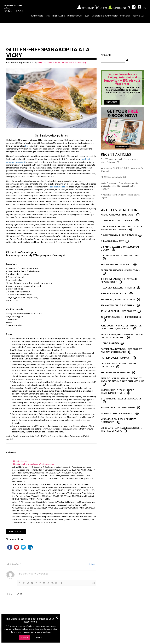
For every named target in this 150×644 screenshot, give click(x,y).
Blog (87, 16)
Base (48, 16)
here (27, 146)
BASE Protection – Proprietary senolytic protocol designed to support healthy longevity (119, 186)
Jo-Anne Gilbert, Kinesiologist (118, 311)
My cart (101, 7)
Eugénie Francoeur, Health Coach (121, 270)
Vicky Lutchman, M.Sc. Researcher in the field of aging (62, 62)
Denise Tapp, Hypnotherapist (117, 221)
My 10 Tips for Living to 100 (114, 177)
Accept (25, 638)
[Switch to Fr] (145, 8)
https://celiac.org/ (20, 461)
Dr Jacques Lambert (112, 241)
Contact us (125, 16)
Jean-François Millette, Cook (118, 299)
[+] (60, 583)
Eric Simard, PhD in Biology (116, 264)
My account (88, 8)
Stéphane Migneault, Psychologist (121, 399)
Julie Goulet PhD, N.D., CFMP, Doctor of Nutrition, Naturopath (121, 327)
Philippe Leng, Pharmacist (116, 372)
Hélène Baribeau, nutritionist (118, 288)
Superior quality (75, 16)
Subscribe (112, 102)
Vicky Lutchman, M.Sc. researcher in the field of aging (122, 429)
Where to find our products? (105, 16)
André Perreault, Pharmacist (118, 215)
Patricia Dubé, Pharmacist (116, 358)
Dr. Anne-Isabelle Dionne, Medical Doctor (120, 248)
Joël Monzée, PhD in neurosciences (121, 317)
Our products (37, 16)
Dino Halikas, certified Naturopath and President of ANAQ (122, 228)
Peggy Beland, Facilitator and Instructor (118, 365)
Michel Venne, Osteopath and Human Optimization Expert (122, 336)
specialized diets (57, 187)
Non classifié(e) (110, 343)
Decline (38, 638)
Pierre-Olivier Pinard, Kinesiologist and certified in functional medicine (122, 380)
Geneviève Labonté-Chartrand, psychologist (119, 280)
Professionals (117, 8)
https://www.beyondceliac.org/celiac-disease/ (33, 464)
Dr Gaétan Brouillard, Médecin (119, 235)
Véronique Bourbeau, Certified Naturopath (119, 421)
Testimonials (139, 16)
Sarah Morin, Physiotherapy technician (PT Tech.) (117, 391)
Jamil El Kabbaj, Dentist (114, 294)
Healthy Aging (58, 16)
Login (92, 564)
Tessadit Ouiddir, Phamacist (117, 413)
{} (56, 583)
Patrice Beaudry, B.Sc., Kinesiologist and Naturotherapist (121, 350)
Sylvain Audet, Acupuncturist (118, 407)
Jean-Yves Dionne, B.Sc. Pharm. (118, 305)
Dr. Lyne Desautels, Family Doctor (120, 256)
